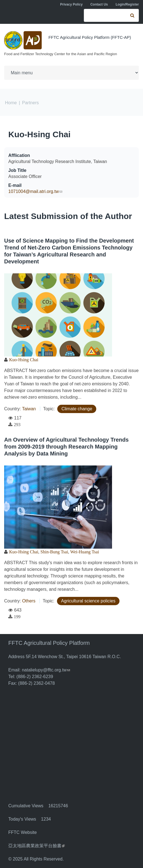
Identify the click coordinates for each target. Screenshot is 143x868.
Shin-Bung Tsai (54, 552)
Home (11, 103)
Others (29, 601)
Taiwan (29, 409)
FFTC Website (23, 832)
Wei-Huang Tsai (85, 552)
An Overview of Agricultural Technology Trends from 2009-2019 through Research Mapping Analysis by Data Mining (66, 447)
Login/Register (127, 4)
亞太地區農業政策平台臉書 (37, 846)
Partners (30, 103)
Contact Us (99, 4)
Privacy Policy (71, 4)
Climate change (77, 409)
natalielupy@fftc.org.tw (46, 670)
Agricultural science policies (88, 601)
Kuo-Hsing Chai (39, 134)
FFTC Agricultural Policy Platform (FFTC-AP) (90, 37)
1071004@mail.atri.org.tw (35, 191)
